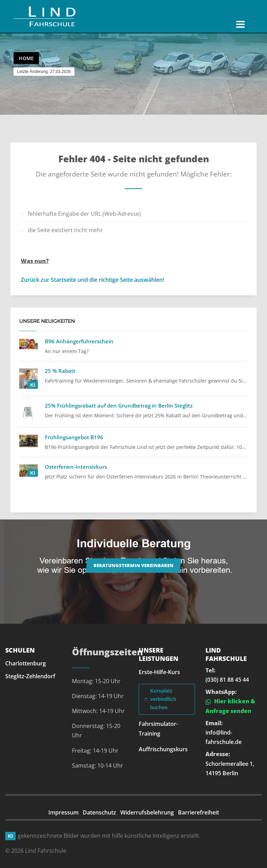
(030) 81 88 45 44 (227, 680)
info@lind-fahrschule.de (224, 737)
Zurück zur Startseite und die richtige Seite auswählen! (92, 280)
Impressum (63, 812)
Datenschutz (99, 812)
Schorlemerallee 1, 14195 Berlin (230, 768)
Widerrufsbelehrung (147, 812)
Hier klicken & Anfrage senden (230, 706)
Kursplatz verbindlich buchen (160, 699)
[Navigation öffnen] (240, 24)
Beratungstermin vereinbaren (133, 565)
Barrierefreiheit (199, 812)
